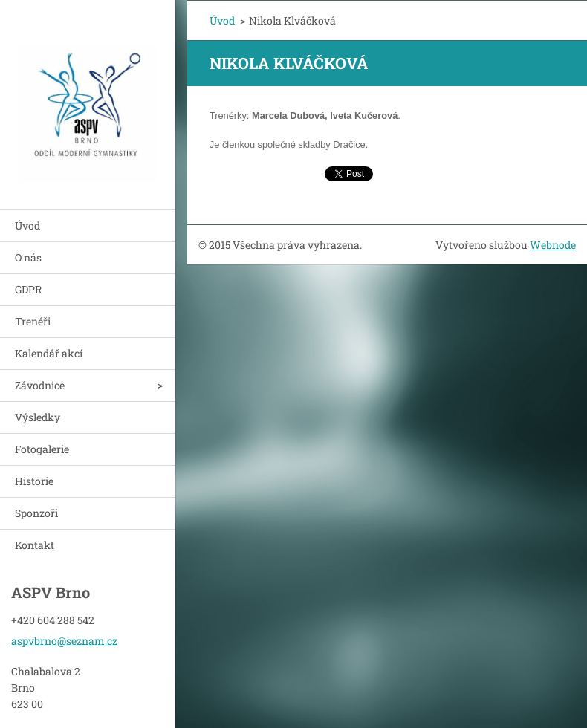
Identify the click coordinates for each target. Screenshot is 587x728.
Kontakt (35, 545)
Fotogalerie (42, 449)
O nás (28, 257)
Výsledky (38, 417)
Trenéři (33, 321)
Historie (34, 481)
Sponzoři (36, 513)
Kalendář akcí (49, 353)
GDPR (28, 289)
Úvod (27, 225)
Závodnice (40, 385)
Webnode (553, 245)
